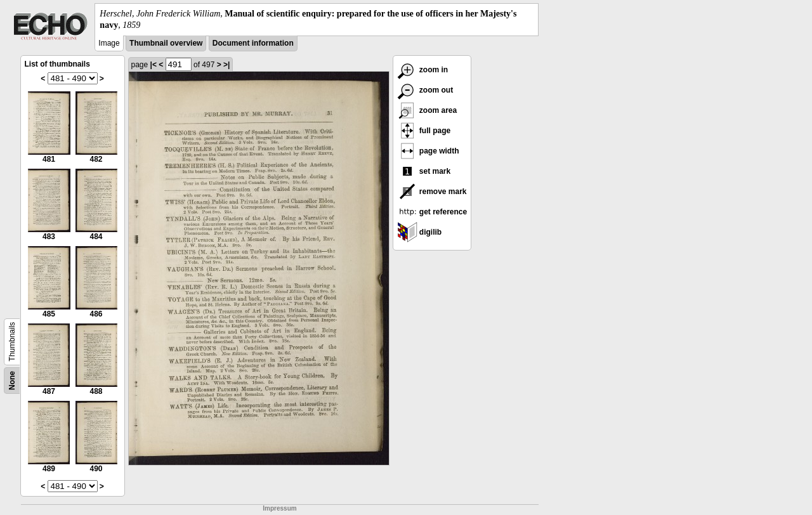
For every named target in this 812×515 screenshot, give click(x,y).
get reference (432, 212)
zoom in (423, 70)
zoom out (425, 90)
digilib (420, 232)
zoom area (427, 110)
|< (154, 65)
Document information (253, 43)
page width (428, 151)
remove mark (432, 192)
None (12, 381)
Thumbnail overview (166, 43)
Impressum (279, 508)
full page (424, 131)
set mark (424, 171)
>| (226, 65)
